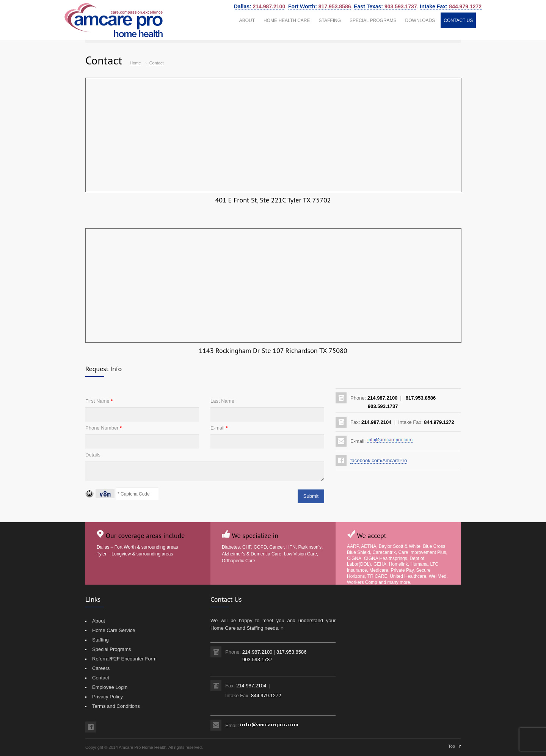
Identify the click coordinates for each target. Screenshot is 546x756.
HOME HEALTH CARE (287, 20)
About (99, 621)
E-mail (219, 428)
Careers (101, 668)
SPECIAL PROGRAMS (373, 20)
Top (452, 746)
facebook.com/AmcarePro (379, 460)
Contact (101, 678)
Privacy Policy (107, 697)
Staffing (100, 640)
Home (135, 63)
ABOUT (247, 20)
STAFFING (330, 20)
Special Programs (112, 649)
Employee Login (110, 687)
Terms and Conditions (116, 706)
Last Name (222, 401)
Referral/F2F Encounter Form (124, 659)
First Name (99, 401)
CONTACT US (458, 20)
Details (93, 455)
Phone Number (104, 428)
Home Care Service (114, 630)
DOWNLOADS (420, 20)
